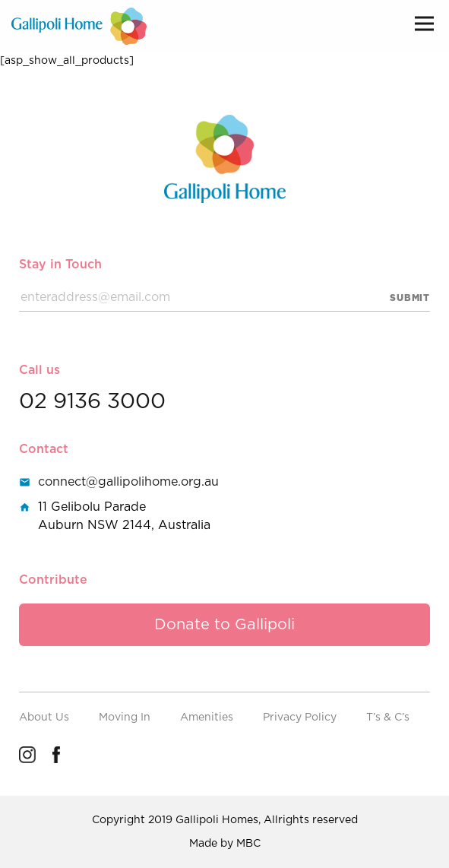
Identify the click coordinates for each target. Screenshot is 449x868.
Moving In (125, 718)
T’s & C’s (388, 718)
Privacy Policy (300, 718)
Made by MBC (225, 844)
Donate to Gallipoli (224, 625)
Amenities (207, 718)
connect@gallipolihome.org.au (128, 482)
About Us (44, 718)
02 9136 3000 (92, 402)
